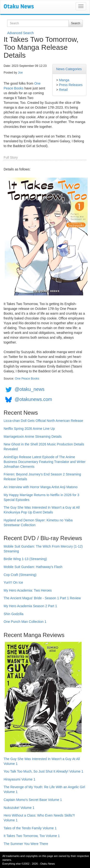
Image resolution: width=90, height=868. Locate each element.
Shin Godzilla (14, 614)
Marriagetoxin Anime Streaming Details (33, 437)
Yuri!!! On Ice (13, 582)
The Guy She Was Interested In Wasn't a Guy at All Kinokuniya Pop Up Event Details (42, 510)
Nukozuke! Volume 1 (19, 808)
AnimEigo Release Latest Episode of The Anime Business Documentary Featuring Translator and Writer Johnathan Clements (45, 462)
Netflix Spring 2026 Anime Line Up (29, 429)
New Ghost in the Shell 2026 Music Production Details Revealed (44, 447)
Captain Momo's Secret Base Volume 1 (33, 800)
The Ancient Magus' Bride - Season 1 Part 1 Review (42, 598)
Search (76, 23)
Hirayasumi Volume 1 (19, 779)
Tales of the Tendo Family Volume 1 (30, 828)
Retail (63, 90)
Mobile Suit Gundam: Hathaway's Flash (33, 567)
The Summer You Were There (26, 844)
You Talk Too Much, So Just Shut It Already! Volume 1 (43, 771)
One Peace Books (27, 379)
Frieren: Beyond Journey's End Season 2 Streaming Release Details (42, 477)
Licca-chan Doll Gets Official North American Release (43, 421)
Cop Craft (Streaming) (20, 575)
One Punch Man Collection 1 (25, 622)
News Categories (69, 69)
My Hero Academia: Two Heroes (28, 590)
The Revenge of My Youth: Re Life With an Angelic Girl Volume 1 (44, 789)
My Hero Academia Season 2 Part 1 (30, 606)
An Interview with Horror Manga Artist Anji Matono (41, 487)
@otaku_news (30, 389)
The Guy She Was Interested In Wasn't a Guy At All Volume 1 (42, 761)
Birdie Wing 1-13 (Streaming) (25, 559)
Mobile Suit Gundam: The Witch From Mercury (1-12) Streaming (43, 549)
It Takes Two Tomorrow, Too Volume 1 (32, 836)
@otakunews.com (33, 399)
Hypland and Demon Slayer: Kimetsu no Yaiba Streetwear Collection (38, 523)
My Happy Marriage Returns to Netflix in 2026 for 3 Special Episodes (41, 497)
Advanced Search (21, 33)
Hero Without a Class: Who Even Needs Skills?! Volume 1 (39, 818)
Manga (64, 80)
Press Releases (71, 85)
